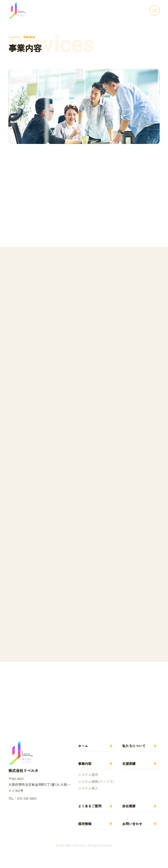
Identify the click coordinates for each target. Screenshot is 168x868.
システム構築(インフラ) (96, 782)
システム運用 (88, 775)
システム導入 (88, 788)
